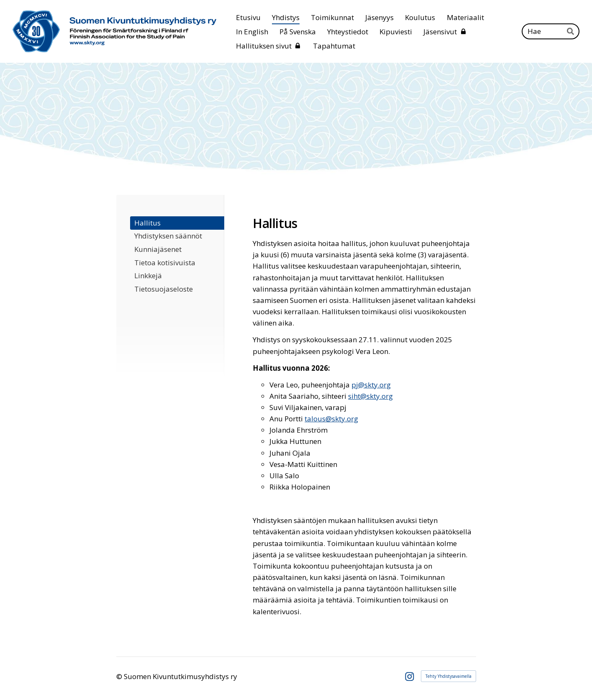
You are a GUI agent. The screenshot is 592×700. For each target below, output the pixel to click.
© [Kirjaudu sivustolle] (120, 676)
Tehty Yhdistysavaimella (448, 676)
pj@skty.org (371, 385)
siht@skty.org (370, 396)
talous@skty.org (331, 419)
